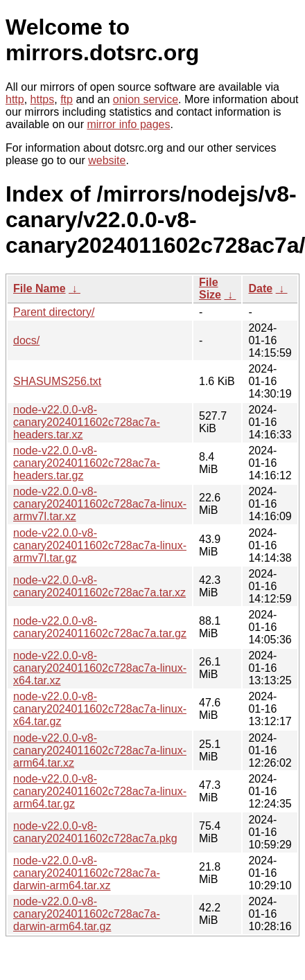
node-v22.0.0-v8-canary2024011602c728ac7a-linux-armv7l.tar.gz (100, 545)
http (15, 99)
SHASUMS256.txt (57, 381)
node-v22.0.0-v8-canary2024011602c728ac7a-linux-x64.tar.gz (100, 709)
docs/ (26, 340)
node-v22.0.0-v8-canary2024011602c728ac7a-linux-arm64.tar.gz (100, 791)
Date (260, 288)
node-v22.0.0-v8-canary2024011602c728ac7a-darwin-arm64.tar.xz (87, 873)
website (107, 160)
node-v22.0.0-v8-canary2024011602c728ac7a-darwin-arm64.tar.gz (87, 914)
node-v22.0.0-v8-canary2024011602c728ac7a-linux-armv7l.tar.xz (100, 504)
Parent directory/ (54, 312)
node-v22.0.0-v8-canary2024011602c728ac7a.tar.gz (100, 627)
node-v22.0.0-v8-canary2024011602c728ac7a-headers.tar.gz (87, 463)
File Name (40, 288)
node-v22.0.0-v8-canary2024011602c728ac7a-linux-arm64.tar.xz (100, 750)
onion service (146, 99)
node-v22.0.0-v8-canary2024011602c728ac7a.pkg (95, 832)
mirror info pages (128, 124)
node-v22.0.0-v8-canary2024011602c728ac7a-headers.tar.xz (87, 422)
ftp (67, 99)
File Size (210, 288)
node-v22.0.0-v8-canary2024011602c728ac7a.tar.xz (99, 586)
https (43, 99)
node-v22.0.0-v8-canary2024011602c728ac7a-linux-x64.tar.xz (100, 668)
